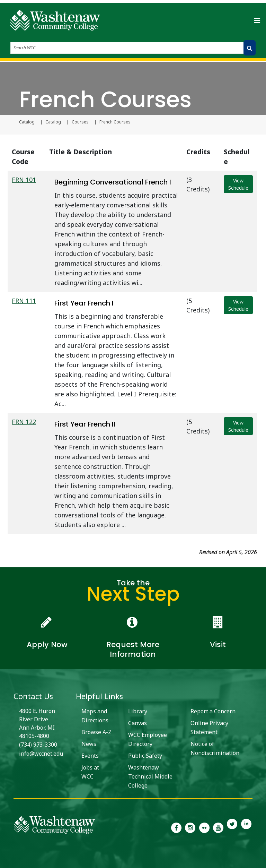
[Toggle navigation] (257, 20)
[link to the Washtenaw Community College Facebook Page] (176, 827)
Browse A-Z (96, 732)
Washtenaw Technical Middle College (150, 776)
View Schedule (238, 184)
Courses (80, 122)
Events (90, 756)
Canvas (138, 723)
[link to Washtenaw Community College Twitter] (232, 827)
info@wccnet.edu (41, 754)
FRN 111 (24, 301)
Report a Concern (213, 711)
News (89, 744)
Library (138, 711)
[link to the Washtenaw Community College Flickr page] (204, 827)
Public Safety (145, 756)
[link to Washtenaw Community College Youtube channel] (218, 827)
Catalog (27, 122)
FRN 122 (24, 422)
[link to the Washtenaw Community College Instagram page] (190, 827)
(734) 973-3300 (38, 745)
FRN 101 (24, 180)
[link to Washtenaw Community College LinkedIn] (246, 827)
